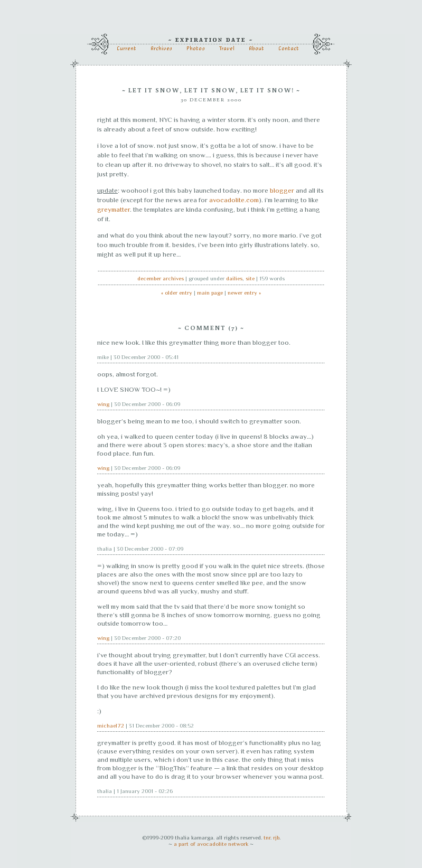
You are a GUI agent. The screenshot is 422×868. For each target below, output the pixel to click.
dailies (234, 278)
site (250, 278)
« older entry (177, 293)
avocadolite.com (234, 200)
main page (210, 293)
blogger (282, 190)
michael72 (111, 725)
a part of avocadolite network (211, 844)
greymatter (114, 209)
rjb (276, 837)
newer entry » (244, 293)
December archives (161, 278)
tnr (267, 837)
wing (103, 404)
